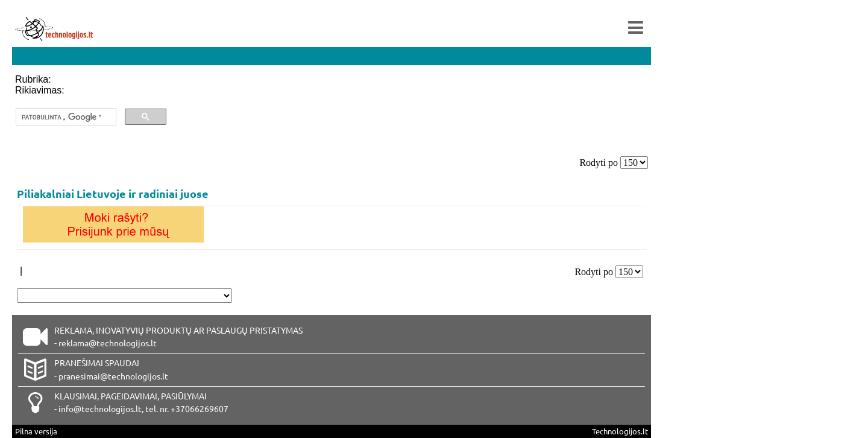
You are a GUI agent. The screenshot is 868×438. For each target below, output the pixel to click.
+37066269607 (200, 408)
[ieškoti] (65, 117)
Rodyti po (599, 163)
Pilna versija (36, 431)
